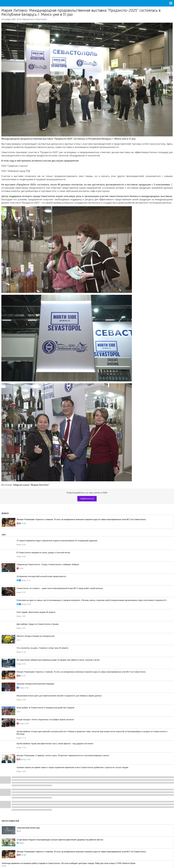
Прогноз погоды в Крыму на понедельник (35, 636)
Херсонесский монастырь (28, 828)
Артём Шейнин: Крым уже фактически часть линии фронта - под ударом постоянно (55, 744)
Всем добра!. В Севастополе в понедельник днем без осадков (45, 708)
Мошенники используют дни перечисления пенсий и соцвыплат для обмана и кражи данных (59, 696)
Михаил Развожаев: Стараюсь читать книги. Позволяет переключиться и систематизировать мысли (63, 755)
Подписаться (87, 499)
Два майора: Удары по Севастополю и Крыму (38, 624)
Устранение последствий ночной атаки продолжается (41, 576)
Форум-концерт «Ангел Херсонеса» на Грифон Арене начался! (45, 720)
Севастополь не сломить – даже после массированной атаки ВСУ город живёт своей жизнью (60, 588)
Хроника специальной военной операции (35, 684)
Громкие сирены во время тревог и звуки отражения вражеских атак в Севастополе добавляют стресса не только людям (72, 767)
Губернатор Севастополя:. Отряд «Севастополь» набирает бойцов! (48, 564)
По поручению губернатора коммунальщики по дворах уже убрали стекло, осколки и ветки (58, 660)
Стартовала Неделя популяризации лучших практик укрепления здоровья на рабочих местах (60, 840)
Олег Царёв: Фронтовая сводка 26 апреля (36, 612)
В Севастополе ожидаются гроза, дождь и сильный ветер (43, 552)
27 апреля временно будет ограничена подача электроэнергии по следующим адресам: (57, 541)
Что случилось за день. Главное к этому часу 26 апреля (42, 648)
